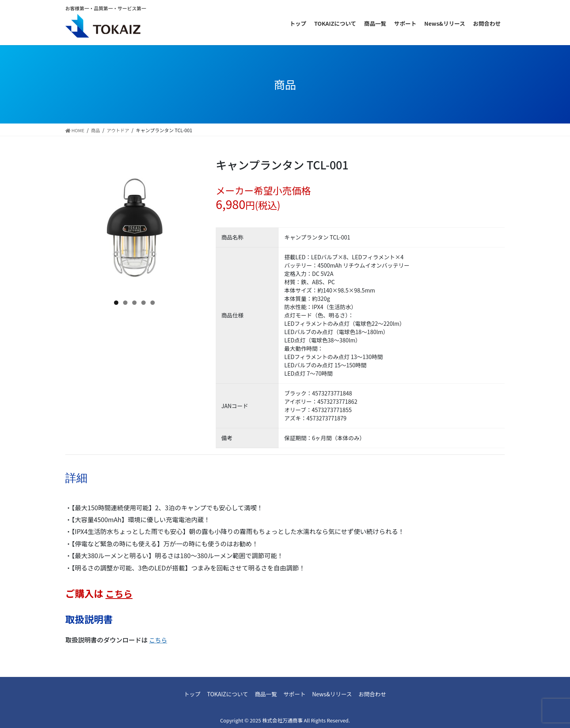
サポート (297, 694)
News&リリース (339, 694)
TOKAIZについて (220, 694)
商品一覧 (263, 694)
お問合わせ (385, 694)
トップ (180, 694)
